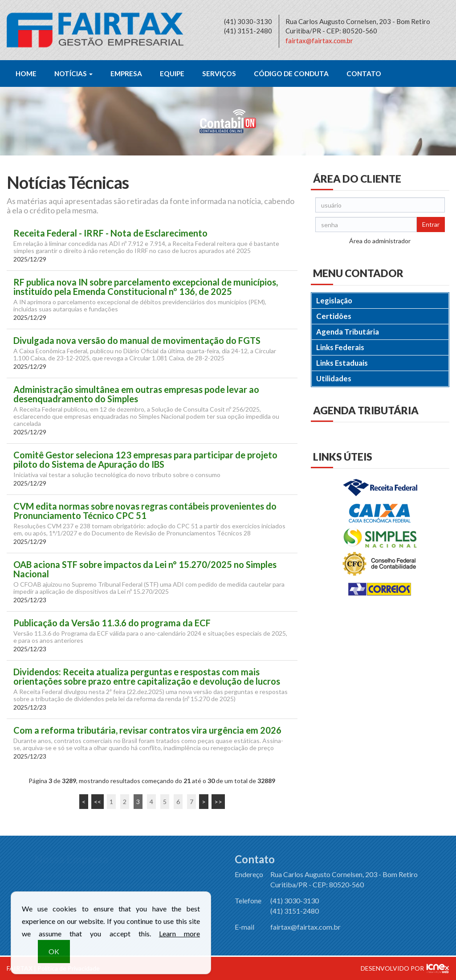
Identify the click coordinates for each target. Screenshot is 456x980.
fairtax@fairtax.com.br (319, 41)
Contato (364, 73)
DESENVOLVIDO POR (392, 968)
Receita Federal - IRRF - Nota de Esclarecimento (110, 233)
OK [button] (54, 957)
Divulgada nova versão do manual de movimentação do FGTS (137, 341)
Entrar (431, 224)
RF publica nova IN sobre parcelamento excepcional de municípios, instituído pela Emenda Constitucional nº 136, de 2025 (146, 287)
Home (26, 73)
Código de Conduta (291, 73)
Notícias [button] (73, 73)
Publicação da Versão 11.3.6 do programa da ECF (112, 623)
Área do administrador (380, 241)
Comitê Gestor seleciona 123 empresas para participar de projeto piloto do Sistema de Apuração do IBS (145, 460)
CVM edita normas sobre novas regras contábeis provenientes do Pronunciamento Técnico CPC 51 (145, 511)
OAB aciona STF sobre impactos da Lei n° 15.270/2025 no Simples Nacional (145, 569)
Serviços (219, 73)
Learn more (179, 939)
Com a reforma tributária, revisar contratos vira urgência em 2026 (147, 730)
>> (218, 802)
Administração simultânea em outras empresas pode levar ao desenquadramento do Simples (136, 394)
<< (98, 802)
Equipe (172, 73)
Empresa (126, 73)
